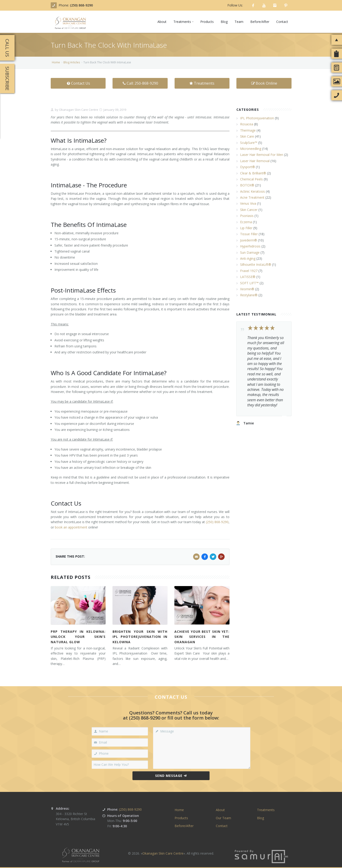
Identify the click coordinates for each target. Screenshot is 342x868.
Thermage (248, 130)
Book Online (264, 83)
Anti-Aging (248, 258)
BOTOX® (247, 185)
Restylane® (249, 295)
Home (56, 62)
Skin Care (247, 136)
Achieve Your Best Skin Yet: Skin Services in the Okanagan (202, 637)
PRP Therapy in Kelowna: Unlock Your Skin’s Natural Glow (78, 637)
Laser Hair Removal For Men (262, 155)
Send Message (171, 776)
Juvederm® (249, 240)
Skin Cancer (249, 210)
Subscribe (7, 78)
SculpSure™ (249, 143)
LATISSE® (248, 277)
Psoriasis (247, 216)
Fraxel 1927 (249, 271)
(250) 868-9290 (81, 5)
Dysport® (248, 167)
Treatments (202, 83)
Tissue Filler (249, 234)
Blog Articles (72, 62)
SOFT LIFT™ (249, 283)
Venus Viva (248, 203)
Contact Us (78, 83)
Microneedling (251, 149)
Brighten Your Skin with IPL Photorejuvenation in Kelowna (140, 637)
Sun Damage (250, 252)
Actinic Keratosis (253, 191)
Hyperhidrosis (250, 246)
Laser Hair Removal (255, 161)
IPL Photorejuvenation (257, 118)
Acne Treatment (252, 197)
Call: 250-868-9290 (140, 83)
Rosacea (247, 124)
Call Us (7, 48)
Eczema (246, 222)
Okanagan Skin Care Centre (78, 110)
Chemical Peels (251, 179)
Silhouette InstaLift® (256, 264)
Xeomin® (247, 289)
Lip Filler (246, 228)
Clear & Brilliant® (253, 173)
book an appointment (71, 527)
